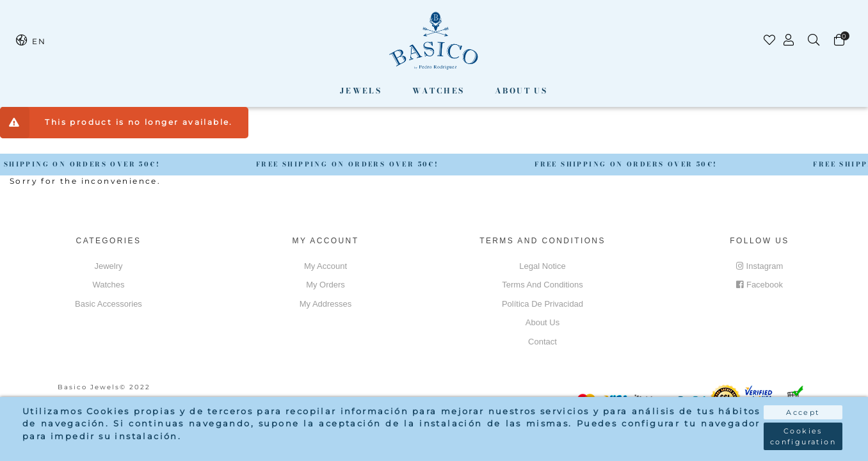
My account (325, 266)
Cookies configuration (803, 436)
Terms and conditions (542, 285)
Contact (542, 342)
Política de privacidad (542, 304)
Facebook (759, 285)
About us (521, 91)
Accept (803, 412)
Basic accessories (108, 304)
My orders (325, 285)
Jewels (361, 91)
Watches (438, 91)
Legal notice (542, 266)
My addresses (326, 304)
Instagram (760, 266)
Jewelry (108, 266)
